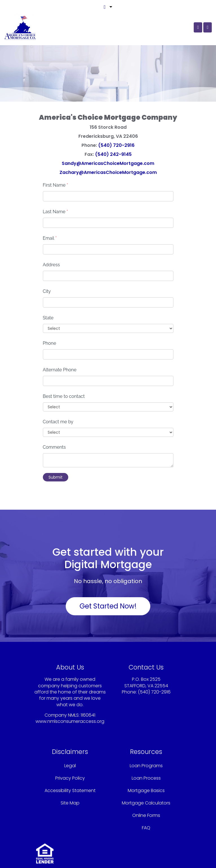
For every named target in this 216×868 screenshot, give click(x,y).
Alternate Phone (60, 370)
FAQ (146, 828)
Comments (54, 447)
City (47, 291)
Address (51, 265)
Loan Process (146, 778)
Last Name (56, 212)
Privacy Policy (70, 778)
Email (50, 238)
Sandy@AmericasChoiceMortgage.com (108, 163)
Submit (56, 477)
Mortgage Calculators (146, 803)
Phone (50, 343)
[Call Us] (198, 27)
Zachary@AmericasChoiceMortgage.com (108, 172)
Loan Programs (146, 766)
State (48, 318)
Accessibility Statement (70, 790)
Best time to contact (64, 396)
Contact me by (58, 422)
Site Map (70, 803)
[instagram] (76, 733)
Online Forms (146, 815)
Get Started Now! (108, 606)
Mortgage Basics (146, 790)
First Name (56, 185)
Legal (70, 766)
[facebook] (63, 733)
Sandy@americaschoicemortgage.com (154, 698)
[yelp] (69, 733)
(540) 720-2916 (116, 145)
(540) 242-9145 (113, 154)
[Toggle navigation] (208, 27)
